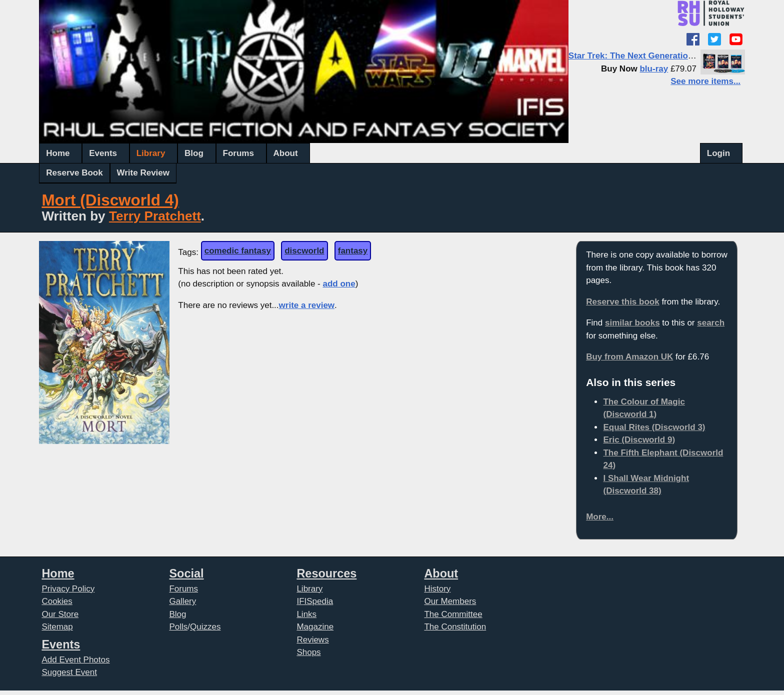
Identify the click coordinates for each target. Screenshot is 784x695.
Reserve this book (622, 302)
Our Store (60, 614)
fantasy (353, 251)
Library (151, 153)
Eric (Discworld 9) (639, 440)
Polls (178, 627)
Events (103, 153)
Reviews (312, 640)
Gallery (182, 601)
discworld (304, 251)
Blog (194, 153)
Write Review (143, 173)
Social (186, 573)
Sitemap (57, 627)
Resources (326, 573)
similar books (632, 323)
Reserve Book (74, 173)
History (437, 589)
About (286, 153)
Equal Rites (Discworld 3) (654, 427)
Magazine (315, 627)
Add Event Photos (75, 660)
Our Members (450, 601)
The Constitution (455, 627)
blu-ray (654, 69)
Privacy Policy (68, 589)
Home (58, 153)
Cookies (57, 601)
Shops (308, 652)
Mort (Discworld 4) (110, 200)
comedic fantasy (238, 251)
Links (306, 614)
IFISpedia (315, 601)
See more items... (705, 81)
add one (339, 284)
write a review (307, 305)
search (711, 323)
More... (600, 517)
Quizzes (205, 627)
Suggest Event (69, 672)
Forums (238, 153)
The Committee (453, 614)
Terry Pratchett (155, 216)
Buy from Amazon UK (629, 357)
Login (718, 153)
